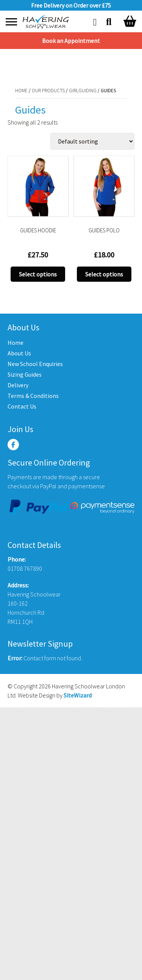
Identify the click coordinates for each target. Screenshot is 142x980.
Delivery (18, 385)
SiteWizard (78, 695)
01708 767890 (25, 568)
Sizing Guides (25, 374)
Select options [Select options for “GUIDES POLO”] (104, 274)
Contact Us (22, 406)
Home (14, 64)
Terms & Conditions (33, 396)
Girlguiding (75, 64)
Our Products (41, 64)
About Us (19, 353)
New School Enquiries (35, 364)
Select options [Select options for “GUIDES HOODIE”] (38, 274)
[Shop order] (92, 141)
